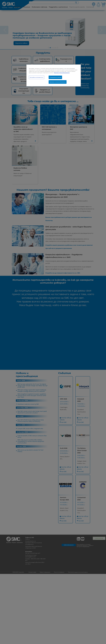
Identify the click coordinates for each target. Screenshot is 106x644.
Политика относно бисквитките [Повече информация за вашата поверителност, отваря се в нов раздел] (62, 73)
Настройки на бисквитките (37, 77)
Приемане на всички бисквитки (58, 82)
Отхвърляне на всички (55, 77)
